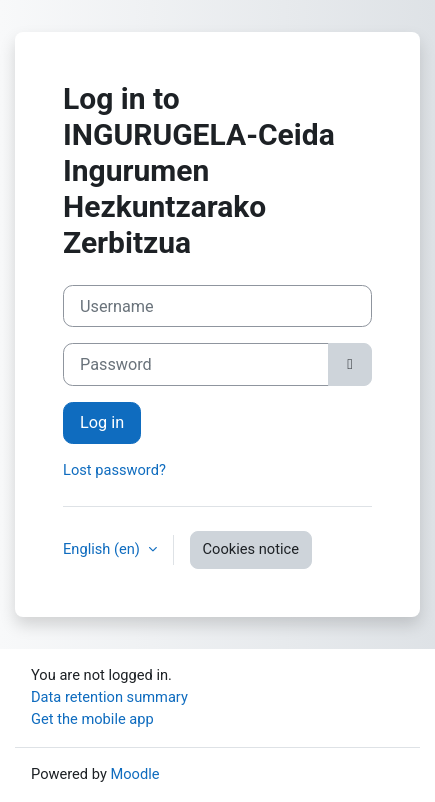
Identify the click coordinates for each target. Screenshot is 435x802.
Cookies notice (251, 549)
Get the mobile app (92, 719)
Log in (102, 422)
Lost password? (114, 470)
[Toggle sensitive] (350, 364)
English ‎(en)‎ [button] (103, 549)
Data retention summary (109, 697)
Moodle (134, 774)
